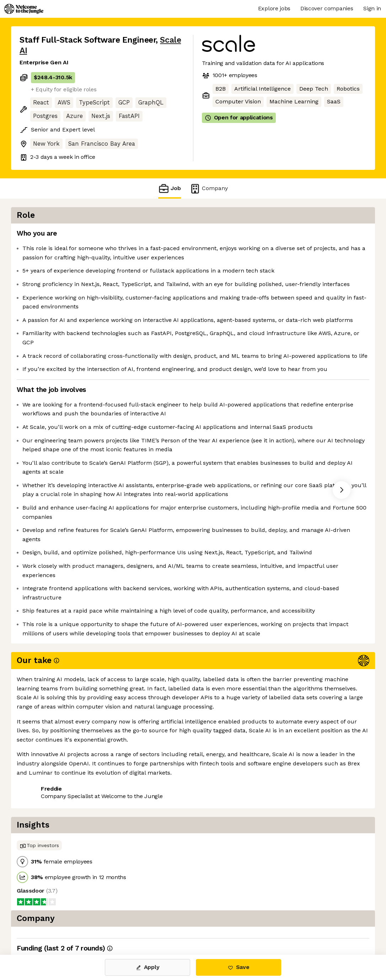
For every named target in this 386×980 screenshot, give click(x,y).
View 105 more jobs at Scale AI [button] (112, 925)
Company (209, 189)
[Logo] (24, 9)
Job (170, 189)
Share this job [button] (39, 925)
